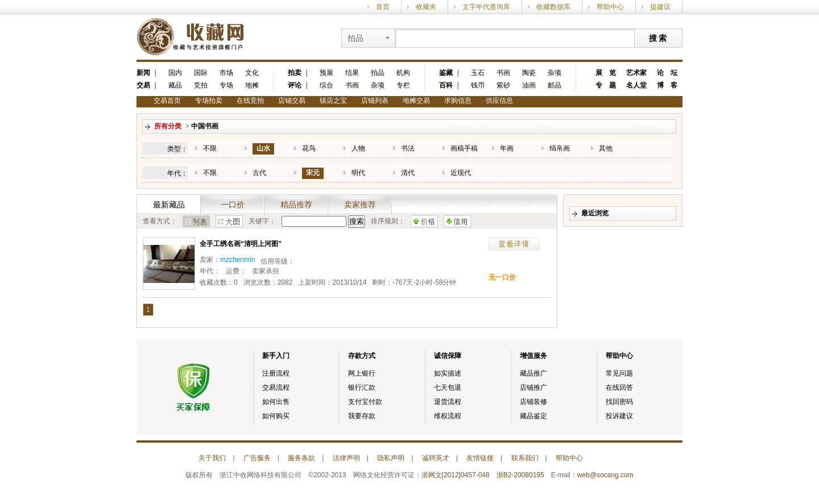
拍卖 (295, 73)
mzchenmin (237, 260)
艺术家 (636, 73)
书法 (408, 148)
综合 (326, 85)
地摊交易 (416, 101)
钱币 (478, 85)
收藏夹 (426, 7)
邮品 (555, 85)
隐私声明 (391, 458)
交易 (143, 85)
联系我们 (525, 458)
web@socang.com (605, 475)
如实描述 (448, 373)
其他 (606, 148)
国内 (175, 73)
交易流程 (276, 388)
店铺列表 (375, 101)
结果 (352, 73)
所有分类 (168, 126)
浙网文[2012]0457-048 (456, 475)
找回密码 (619, 402)
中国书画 (205, 126)
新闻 (143, 73)
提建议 (660, 7)
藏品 (175, 85)
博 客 (667, 85)
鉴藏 (446, 73)
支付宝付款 (365, 402)
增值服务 (533, 356)
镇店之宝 (333, 101)
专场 (226, 85)
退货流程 (448, 402)
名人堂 (636, 85)
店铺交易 (292, 101)
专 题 (606, 85)
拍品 (378, 73)
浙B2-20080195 (520, 475)
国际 (201, 73)
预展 (326, 73)
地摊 (252, 85)
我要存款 (362, 416)
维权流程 (448, 416)
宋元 (313, 173)
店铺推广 (533, 388)
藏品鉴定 (533, 416)
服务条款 (301, 458)
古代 (259, 173)
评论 (295, 85)
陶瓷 (529, 73)
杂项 (378, 85)
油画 (529, 85)
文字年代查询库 (486, 7)
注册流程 (276, 373)
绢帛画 (560, 148)
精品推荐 (296, 205)
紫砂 (503, 85)
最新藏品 (169, 205)
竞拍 (201, 85)
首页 (383, 7)
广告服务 (257, 458)
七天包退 (448, 388)
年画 (507, 148)
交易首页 (167, 101)
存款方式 (362, 356)
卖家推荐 (360, 205)
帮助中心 (610, 7)
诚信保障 (448, 356)
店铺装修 (533, 402)
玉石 (478, 73)
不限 (210, 148)
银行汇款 (362, 388)
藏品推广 (533, 373)
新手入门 (276, 356)
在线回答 (619, 388)
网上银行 (362, 373)
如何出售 (276, 402)
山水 (263, 148)
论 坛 (667, 73)
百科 (446, 85)
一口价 (233, 205)
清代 (408, 173)
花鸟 (309, 148)
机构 (403, 73)
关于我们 (212, 458)
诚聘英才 (436, 458)
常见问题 (619, 373)
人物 (358, 148)
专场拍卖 (209, 101)
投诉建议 (619, 416)
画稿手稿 (464, 148)
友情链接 (480, 458)
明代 (358, 173)
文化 (252, 73)
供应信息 (499, 101)
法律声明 (346, 458)
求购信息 (458, 101)
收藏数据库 (553, 7)
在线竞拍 (250, 101)
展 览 (606, 73)
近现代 (461, 173)
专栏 (403, 85)
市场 (226, 73)
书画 (352, 85)
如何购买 (276, 416)
